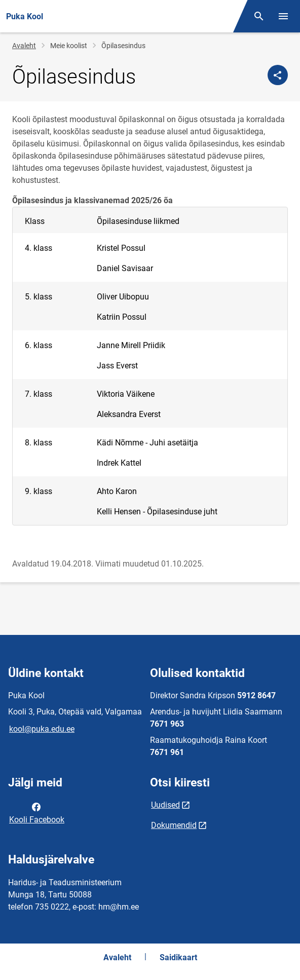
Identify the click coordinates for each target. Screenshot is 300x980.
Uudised (165, 805)
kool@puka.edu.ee (42, 729)
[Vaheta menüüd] (283, 16)
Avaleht (24, 46)
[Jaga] (278, 75)
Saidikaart (178, 957)
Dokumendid (174, 825)
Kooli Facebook (37, 812)
